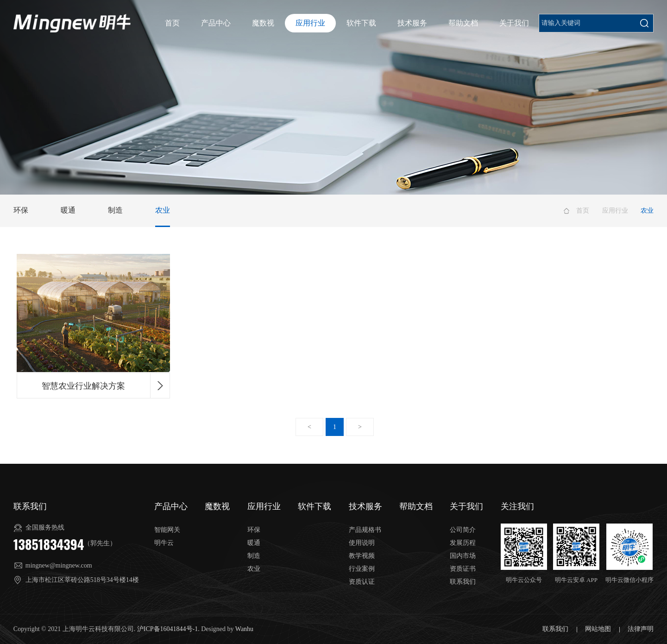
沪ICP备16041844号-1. (168, 629)
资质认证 (362, 582)
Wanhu (244, 629)
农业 (163, 210)
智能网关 (167, 530)
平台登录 (636, 23)
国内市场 (463, 556)
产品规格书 (365, 530)
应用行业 (310, 23)
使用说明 (362, 543)
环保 (21, 210)
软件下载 (361, 23)
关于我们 (514, 23)
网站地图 (599, 629)
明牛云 (164, 543)
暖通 (68, 210)
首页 (172, 23)
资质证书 (463, 569)
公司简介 (463, 530)
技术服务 (412, 23)
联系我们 (463, 582)
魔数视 (263, 23)
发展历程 (463, 543)
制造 (115, 210)
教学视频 (362, 556)
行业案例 (362, 569)
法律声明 (641, 629)
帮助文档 (463, 23)
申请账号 (603, 23)
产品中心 (216, 23)
